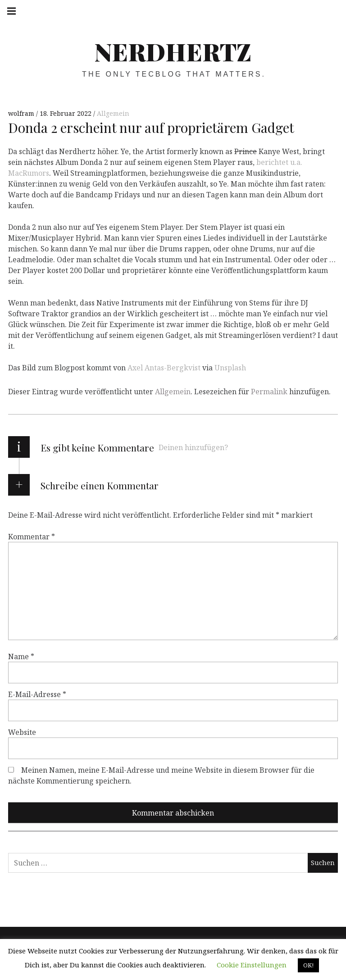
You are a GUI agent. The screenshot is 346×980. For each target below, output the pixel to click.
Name (21, 656)
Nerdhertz (173, 51)
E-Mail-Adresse (37, 694)
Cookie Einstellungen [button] (252, 965)
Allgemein (113, 113)
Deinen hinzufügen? (193, 447)
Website (22, 732)
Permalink (269, 392)
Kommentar (32, 537)
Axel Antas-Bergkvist (164, 368)
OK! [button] (308, 965)
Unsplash (230, 368)
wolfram (22, 113)
